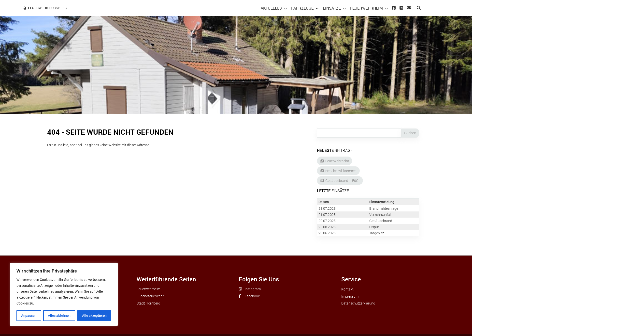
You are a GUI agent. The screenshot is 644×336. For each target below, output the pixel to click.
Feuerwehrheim (366, 8)
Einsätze (332, 8)
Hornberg (48, 8)
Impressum (350, 296)
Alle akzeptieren (94, 315)
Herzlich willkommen (341, 171)
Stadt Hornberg (148, 303)
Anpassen (29, 315)
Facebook (252, 296)
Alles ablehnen (59, 315)
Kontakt (347, 289)
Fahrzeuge (302, 8)
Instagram (253, 289)
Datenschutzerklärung (358, 303)
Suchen (410, 133)
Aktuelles (271, 8)
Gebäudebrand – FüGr (343, 181)
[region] (64, 294)
